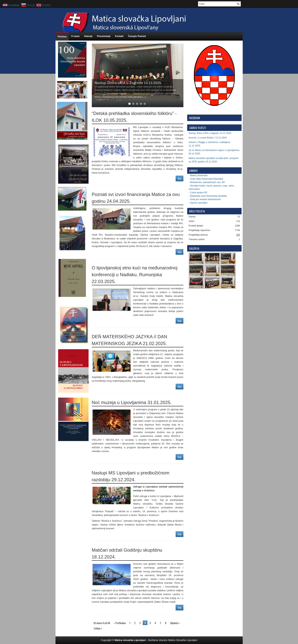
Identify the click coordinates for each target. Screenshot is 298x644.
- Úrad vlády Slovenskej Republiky (206, 179)
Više (180, 178)
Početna (62, 37)
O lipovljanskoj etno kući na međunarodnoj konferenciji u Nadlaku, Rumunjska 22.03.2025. (135, 275)
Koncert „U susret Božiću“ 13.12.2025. (208, 138)
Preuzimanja (104, 36)
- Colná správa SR (198, 193)
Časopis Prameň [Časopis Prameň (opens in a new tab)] (137, 36)
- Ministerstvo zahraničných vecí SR (207, 182)
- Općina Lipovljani (198, 203)
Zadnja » (98, 628)
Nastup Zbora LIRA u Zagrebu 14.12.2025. (128, 83)
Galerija (88, 36)
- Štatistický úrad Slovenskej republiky (208, 196)
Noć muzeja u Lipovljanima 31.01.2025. (132, 402)
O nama (75, 36)
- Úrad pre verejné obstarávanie (205, 199)
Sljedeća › (175, 623)
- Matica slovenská (198, 175)
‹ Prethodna (120, 623)
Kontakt (119, 36)
